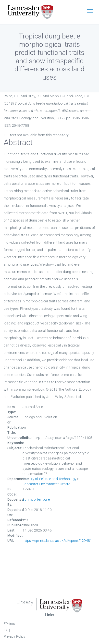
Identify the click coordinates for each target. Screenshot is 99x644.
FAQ (7, 630)
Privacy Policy (15, 636)
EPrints (9, 624)
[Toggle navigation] (90, 12)
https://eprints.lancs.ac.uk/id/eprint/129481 (57, 541)
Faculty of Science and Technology (49, 479)
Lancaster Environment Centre (46, 484)
